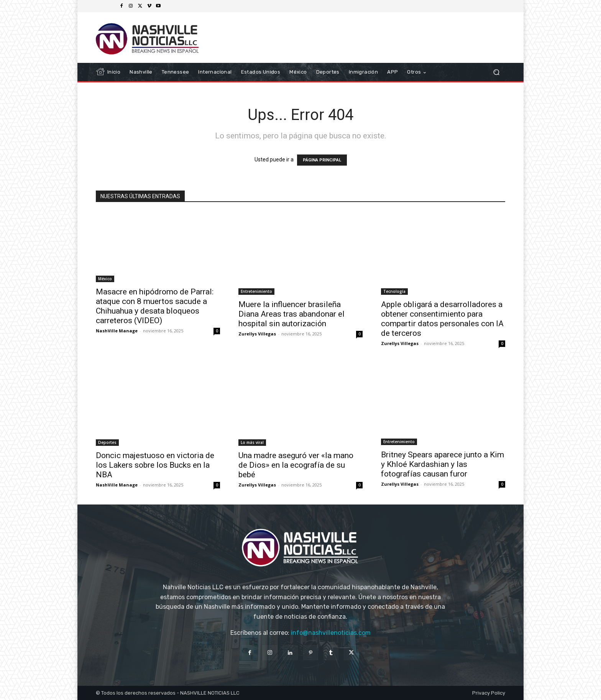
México (105, 279)
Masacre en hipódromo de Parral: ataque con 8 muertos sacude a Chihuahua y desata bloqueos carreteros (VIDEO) (155, 306)
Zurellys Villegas (257, 334)
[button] (496, 72)
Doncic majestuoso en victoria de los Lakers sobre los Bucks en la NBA (155, 465)
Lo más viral (252, 442)
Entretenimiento (256, 291)
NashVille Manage (117, 331)
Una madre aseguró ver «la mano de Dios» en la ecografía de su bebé (296, 465)
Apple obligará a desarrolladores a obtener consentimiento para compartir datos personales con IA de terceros (442, 319)
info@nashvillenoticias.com (331, 633)
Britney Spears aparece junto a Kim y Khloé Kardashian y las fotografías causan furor (443, 464)
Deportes (107, 442)
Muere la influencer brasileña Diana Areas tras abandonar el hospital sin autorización (291, 314)
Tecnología (394, 291)
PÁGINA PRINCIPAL (322, 160)
